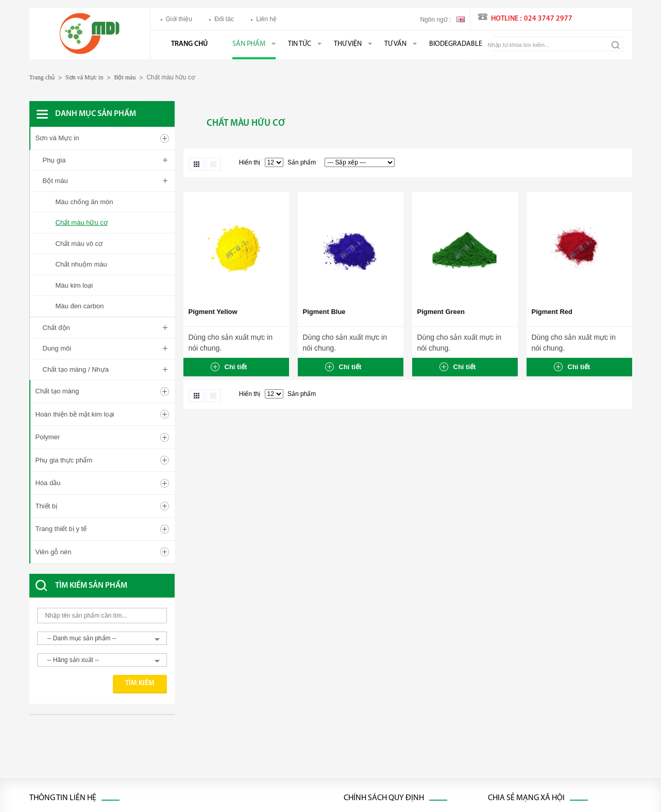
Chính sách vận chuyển (376, 674)
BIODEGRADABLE (456, 44)
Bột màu (125, 77)
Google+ (519, 728)
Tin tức (300, 44)
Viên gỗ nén (54, 408)
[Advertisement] (112, 607)
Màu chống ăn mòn (84, 202)
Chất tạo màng (57, 247)
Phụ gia (54, 160)
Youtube (518, 747)
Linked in (519, 710)
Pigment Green (441, 312)
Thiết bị (47, 362)
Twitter (516, 692)
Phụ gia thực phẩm (64, 316)
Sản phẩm (249, 44)
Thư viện (348, 44)
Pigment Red (552, 312)
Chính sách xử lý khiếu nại (380, 692)
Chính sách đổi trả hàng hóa (383, 728)
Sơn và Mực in (84, 77)
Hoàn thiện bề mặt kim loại (75, 270)
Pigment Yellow (213, 312)
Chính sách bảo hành (373, 747)
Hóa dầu (48, 339)
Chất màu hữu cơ (82, 222)
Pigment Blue (324, 312)
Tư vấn (395, 44)
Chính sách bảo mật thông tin (384, 765)
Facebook (521, 674)
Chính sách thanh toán (375, 710)
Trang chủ (189, 44)
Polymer (48, 293)
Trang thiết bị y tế (61, 385)
